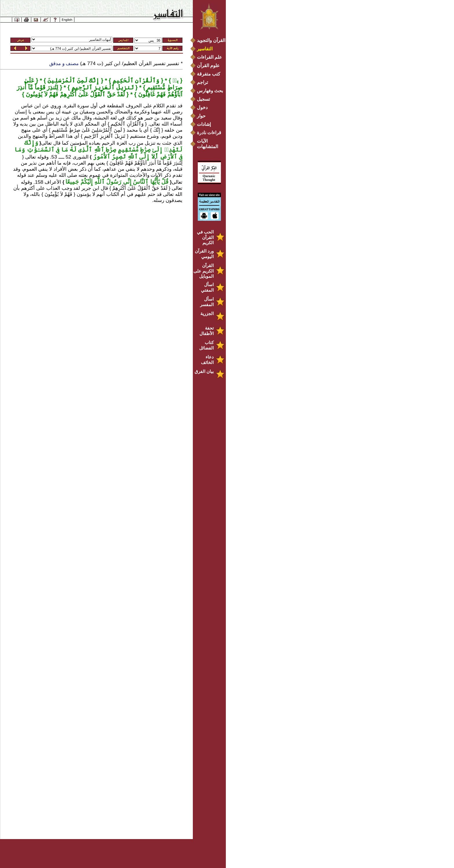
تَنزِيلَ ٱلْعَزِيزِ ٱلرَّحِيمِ (102, 87)
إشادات (204, 124)
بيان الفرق (204, 371)
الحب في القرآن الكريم (205, 237)
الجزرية (207, 313)
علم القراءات (209, 57)
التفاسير (205, 49)
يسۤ (175, 80)
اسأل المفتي (207, 287)
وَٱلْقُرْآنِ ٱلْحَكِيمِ (135, 80)
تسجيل (203, 99)
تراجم (202, 82)
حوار (201, 116)
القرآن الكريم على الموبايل (204, 271)
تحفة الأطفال (207, 331)
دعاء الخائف (207, 360)
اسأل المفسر (207, 302)
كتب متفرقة (209, 74)
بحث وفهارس (211, 91)
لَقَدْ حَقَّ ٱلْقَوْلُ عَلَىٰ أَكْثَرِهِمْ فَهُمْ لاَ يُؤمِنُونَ (75, 94)
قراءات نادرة (209, 133)
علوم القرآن (208, 66)
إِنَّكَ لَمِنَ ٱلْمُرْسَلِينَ (73, 80)
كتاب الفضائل (206, 345)
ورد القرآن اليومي (204, 254)
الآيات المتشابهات (207, 144)
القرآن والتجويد (211, 40)
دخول (202, 107)
